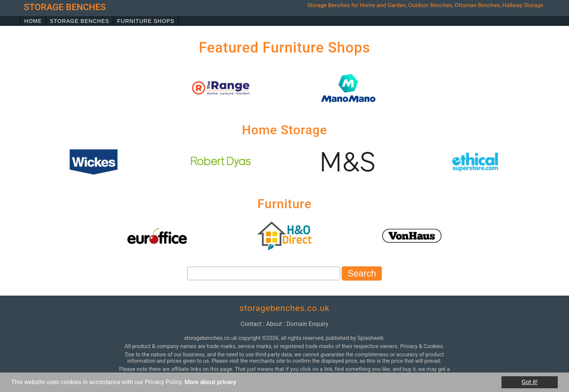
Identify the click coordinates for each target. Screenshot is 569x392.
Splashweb (371, 338)
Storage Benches (80, 21)
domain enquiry (308, 324)
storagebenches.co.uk (285, 308)
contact (251, 324)
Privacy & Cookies (422, 346)
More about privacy (210, 382)
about (274, 324)
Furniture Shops (146, 21)
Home (33, 21)
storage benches (65, 7)
